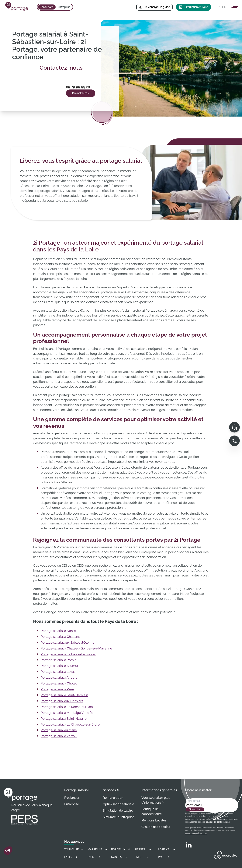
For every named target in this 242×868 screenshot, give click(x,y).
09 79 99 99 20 (78, 87)
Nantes (120, 857)
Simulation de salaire (118, 811)
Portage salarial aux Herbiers (62, 701)
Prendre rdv (81, 93)
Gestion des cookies (156, 827)
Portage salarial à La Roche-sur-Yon (67, 707)
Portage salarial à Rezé (57, 689)
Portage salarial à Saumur (59, 666)
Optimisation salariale (118, 804)
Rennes (143, 849)
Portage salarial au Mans (59, 730)
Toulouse (74, 849)
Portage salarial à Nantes (59, 631)
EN (224, 7)
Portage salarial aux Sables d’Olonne (67, 642)
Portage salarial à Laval (58, 672)
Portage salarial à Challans (60, 637)
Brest (142, 857)
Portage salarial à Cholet (59, 683)
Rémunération (113, 798)
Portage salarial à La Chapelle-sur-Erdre (70, 724)
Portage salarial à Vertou (59, 736)
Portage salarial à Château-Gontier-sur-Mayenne (76, 648)
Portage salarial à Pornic (58, 660)
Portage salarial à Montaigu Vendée (67, 713)
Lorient (167, 849)
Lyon (94, 857)
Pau (164, 857)
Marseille (98, 849)
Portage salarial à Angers (59, 677)
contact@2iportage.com (196, 833)
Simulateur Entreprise (118, 817)
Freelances (72, 798)
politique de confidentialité (218, 822)
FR (218, 7)
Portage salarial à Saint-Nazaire (64, 719)
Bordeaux (121, 849)
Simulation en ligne (194, 7)
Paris (71, 857)
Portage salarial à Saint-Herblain (64, 695)
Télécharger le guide (154, 7)
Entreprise (64, 7)
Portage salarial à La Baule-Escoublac (68, 654)
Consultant (47, 7)
